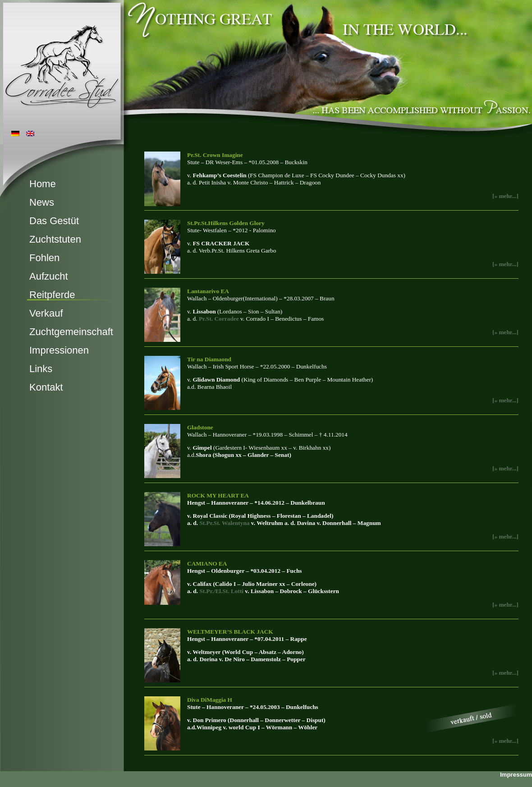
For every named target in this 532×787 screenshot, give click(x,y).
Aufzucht (49, 276)
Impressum (516, 775)
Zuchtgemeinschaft (71, 332)
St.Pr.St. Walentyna (224, 523)
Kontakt (46, 387)
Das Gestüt (54, 221)
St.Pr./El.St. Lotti (221, 591)
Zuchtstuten (55, 239)
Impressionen (59, 350)
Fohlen (44, 258)
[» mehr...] (505, 332)
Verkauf (46, 313)
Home (43, 184)
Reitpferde (52, 295)
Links (41, 369)
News (42, 202)
